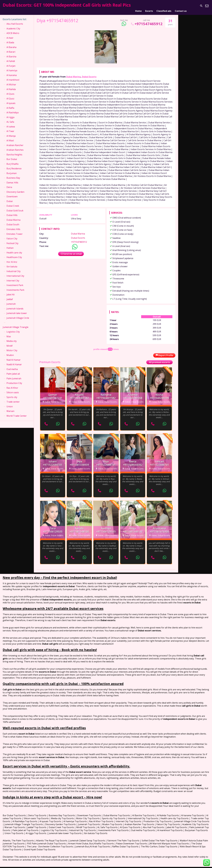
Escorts (149, 6)
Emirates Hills (13, 226)
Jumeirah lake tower (17, 310)
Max (9, 333)
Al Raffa (10, 105)
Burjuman (12, 170)
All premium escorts (159, 359)
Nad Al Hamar (14, 356)
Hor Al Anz (12, 259)
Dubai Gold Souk (15, 207)
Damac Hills (12, 179)
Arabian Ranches (15, 147)
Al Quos (10, 91)
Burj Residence (14, 165)
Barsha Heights (14, 151)
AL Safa (10, 119)
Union (10, 403)
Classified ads (164, 6)
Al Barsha (11, 53)
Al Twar (10, 128)
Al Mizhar (11, 81)
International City (15, 273)
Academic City (13, 25)
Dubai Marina (73, 73)
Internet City (13, 277)
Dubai (10, 198)
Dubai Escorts (89, 73)
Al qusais (11, 100)
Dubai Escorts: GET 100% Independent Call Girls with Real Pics (67, 5)
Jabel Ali (10, 291)
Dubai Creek (13, 203)
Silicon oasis (13, 389)
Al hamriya (12, 67)
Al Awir (10, 34)
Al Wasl (10, 137)
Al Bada (10, 39)
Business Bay (13, 175)
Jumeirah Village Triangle (16, 324)
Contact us (181, 6)
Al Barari (11, 49)
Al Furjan (11, 63)
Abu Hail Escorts (15, 21)
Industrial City (14, 268)
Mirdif (10, 343)
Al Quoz (10, 95)
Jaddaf (10, 296)
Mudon (10, 352)
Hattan (10, 245)
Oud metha (12, 366)
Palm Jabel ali (13, 371)
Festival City (12, 240)
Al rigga (10, 114)
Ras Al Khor (12, 384)
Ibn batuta (12, 263)
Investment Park (15, 282)
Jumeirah (11, 301)
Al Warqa (11, 133)
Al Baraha (11, 44)
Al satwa (11, 123)
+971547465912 (146, 20)
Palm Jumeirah (14, 375)
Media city (12, 338)
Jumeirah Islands (15, 305)
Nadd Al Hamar (14, 361)
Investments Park (15, 287)
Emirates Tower (15, 231)
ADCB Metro (13, 30)
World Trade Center (17, 412)
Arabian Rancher (15, 142)
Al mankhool (13, 77)
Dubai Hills (12, 212)
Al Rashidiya (13, 109)
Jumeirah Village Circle (18, 315)
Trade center (13, 399)
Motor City (12, 347)
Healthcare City (14, 254)
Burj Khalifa (12, 161)
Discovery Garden (15, 189)
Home (138, 6)
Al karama (12, 72)
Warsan (10, 408)
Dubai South (13, 221)
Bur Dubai (12, 156)
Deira (9, 184)
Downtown (12, 193)
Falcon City (12, 235)
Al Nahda (11, 86)
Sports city (12, 394)
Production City (14, 380)
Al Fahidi (11, 58)
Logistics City (13, 328)
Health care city (14, 249)
